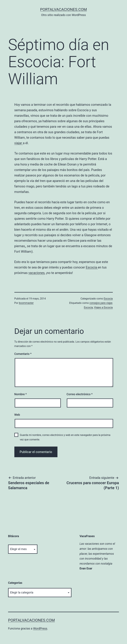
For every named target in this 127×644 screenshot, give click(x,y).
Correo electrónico (79, 394)
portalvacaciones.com (64, 10)
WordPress (40, 628)
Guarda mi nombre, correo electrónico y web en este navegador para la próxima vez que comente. (65, 437)
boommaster (26, 303)
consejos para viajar (101, 303)
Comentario (23, 354)
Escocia (92, 267)
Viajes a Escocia (103, 307)
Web (17, 415)
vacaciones (36, 273)
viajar (19, 143)
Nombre (21, 394)
